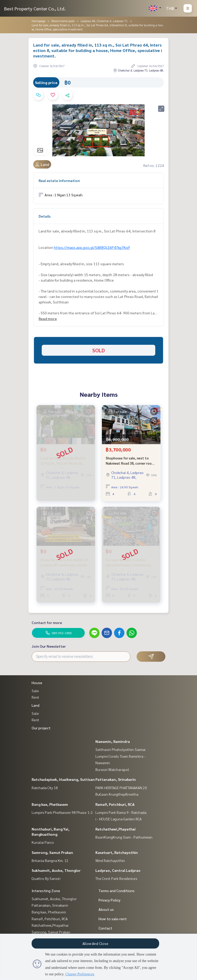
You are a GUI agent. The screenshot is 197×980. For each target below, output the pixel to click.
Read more (48, 319)
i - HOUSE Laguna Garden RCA (118, 819)
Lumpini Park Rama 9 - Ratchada (121, 812)
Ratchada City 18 (45, 788)
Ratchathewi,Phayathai (115, 829)
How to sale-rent (113, 919)
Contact (105, 928)
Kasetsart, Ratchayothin (117, 852)
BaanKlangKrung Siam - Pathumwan (124, 837)
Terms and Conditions (117, 891)
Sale (35, 691)
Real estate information (59, 180)
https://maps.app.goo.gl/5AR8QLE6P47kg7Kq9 (92, 247)
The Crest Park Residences (116, 878)
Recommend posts (63, 21)
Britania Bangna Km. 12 (50, 860)
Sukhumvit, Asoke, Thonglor (56, 870)
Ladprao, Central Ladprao (118, 870)
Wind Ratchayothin (110, 860)
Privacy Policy (110, 900)
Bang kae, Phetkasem (50, 804)
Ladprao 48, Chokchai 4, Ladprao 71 (104, 21)
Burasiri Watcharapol (112, 769)
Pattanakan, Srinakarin (116, 779)
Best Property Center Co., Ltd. (35, 8)
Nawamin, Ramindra (113, 741)
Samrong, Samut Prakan (52, 852)
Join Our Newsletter (49, 646)
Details (45, 216)
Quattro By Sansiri (46, 878)
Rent (35, 697)
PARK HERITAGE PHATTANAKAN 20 (121, 788)
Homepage (38, 21)
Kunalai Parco (43, 842)
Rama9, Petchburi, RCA (115, 804)
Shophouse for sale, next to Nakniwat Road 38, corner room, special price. (131, 461)
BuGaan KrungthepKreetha (117, 794)
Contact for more (47, 622)
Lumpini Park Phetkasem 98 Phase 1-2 (62, 812)
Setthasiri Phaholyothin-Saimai (120, 749)
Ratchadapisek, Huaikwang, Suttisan (63, 779)
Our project (41, 728)
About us (106, 909)
